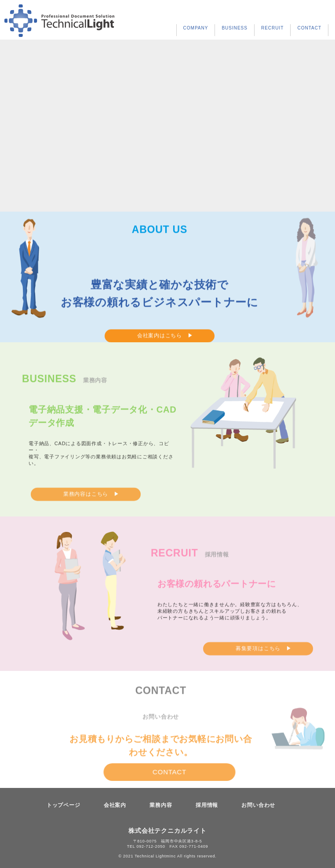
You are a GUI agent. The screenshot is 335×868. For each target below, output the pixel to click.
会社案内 (115, 805)
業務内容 (161, 805)
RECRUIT (272, 28)
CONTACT (309, 28)
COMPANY (196, 28)
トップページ (64, 805)
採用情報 (207, 805)
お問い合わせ (258, 805)
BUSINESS (235, 28)
